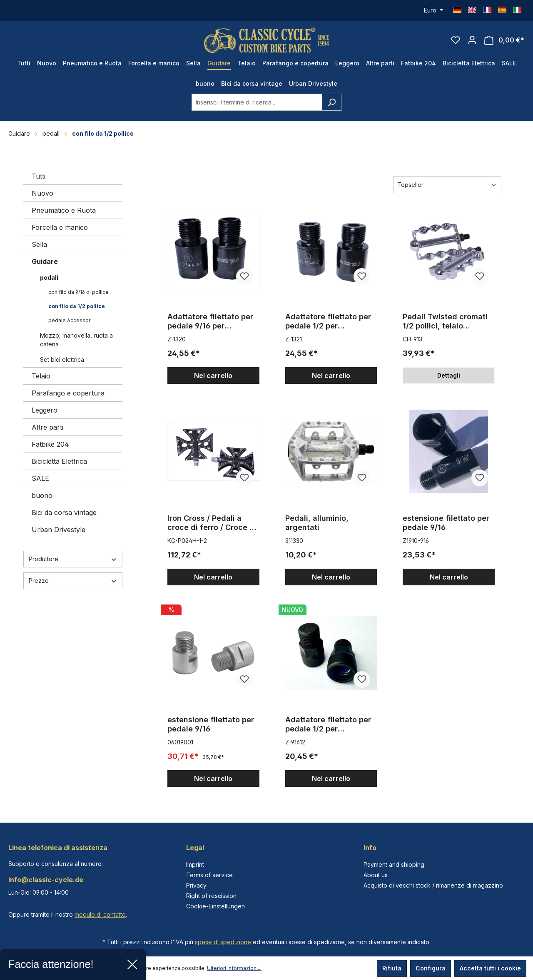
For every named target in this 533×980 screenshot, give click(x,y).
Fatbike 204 (50, 444)
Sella (39, 244)
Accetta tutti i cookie (490, 968)
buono (42, 495)
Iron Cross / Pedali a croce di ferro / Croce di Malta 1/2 (212, 523)
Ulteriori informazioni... (234, 968)
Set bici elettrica (62, 359)
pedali (49, 277)
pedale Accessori (70, 320)
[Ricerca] (332, 102)
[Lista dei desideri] (456, 40)
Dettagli (449, 375)
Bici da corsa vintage (64, 512)
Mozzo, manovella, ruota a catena (76, 340)
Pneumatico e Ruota (64, 210)
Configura (431, 968)
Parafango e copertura (68, 393)
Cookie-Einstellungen (215, 906)
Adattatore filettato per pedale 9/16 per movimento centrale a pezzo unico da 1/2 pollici (210, 321)
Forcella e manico (60, 227)
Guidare (45, 261)
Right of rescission (211, 896)
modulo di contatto (100, 914)
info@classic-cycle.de (46, 880)
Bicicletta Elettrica (59, 461)
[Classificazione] (447, 185)
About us (376, 875)
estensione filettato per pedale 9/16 (446, 523)
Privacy (196, 885)
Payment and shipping (394, 864)
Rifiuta (392, 968)
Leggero (45, 410)
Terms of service (209, 875)
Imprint (195, 864)
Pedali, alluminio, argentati (317, 523)
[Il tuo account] (472, 40)
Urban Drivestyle (59, 530)
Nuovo (42, 193)
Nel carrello (213, 376)
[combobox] (257, 102)
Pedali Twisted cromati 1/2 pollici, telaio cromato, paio (445, 321)
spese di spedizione (223, 942)
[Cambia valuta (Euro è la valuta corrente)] (433, 10)
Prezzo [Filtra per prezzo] (73, 581)
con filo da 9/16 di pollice (78, 292)
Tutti (39, 176)
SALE (40, 478)
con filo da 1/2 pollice (77, 306)
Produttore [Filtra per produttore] (73, 559)
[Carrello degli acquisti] (504, 40)
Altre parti (47, 427)
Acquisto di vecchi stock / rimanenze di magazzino (433, 885)
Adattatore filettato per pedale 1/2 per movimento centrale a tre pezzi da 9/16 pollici (328, 321)
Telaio (41, 376)
